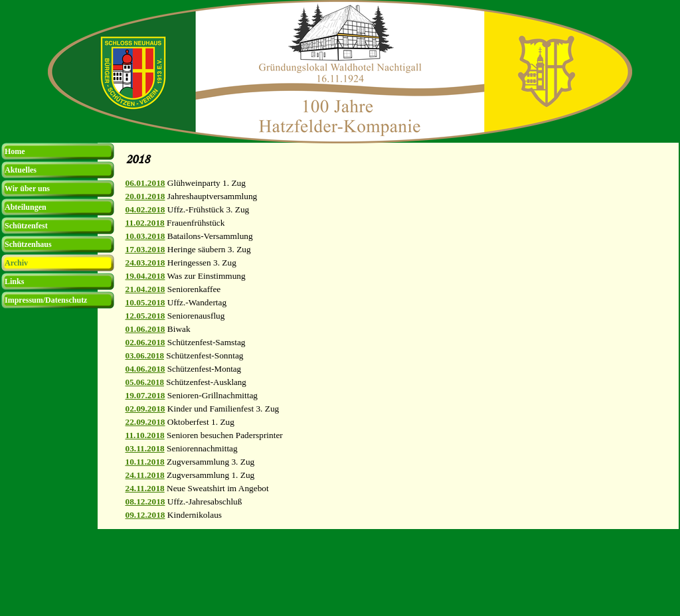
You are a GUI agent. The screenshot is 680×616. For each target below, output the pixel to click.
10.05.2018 (145, 302)
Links (14, 281)
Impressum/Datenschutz (46, 300)
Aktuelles (21, 170)
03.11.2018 (145, 448)
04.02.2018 (145, 209)
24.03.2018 (145, 263)
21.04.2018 (145, 289)
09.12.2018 (145, 515)
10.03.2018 (145, 236)
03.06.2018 (145, 355)
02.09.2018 (145, 409)
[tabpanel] (398, 349)
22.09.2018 (145, 422)
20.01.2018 (145, 196)
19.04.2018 (145, 276)
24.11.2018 (145, 475)
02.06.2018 (145, 342)
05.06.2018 (145, 382)
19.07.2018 (145, 395)
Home (15, 151)
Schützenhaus (28, 244)
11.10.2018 (145, 435)
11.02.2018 (145, 223)
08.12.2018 (145, 501)
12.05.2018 (145, 316)
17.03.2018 (145, 249)
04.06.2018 (145, 369)
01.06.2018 (145, 329)
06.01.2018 (145, 183)
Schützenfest (26, 226)
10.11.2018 (145, 462)
